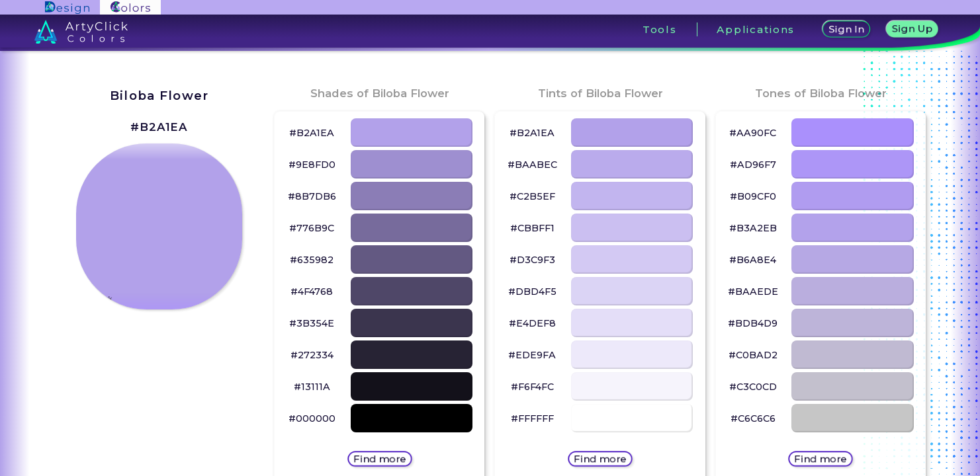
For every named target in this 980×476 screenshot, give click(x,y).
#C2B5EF (532, 196)
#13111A (312, 387)
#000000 (312, 418)
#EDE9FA (532, 355)
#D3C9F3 (532, 260)
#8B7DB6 (312, 196)
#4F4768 (312, 292)
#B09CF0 (753, 196)
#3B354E (312, 323)
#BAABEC (532, 165)
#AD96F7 (753, 165)
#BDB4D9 (753, 323)
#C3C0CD (753, 387)
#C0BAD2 (753, 355)
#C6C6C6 (753, 418)
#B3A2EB (753, 228)
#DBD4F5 (532, 292)
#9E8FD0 (312, 165)
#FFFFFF (532, 418)
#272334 (312, 355)
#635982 (312, 260)
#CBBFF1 (532, 228)
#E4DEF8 (532, 323)
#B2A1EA (159, 127)
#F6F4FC (532, 387)
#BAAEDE (753, 292)
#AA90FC (753, 133)
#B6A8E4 (753, 260)
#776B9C (312, 228)
